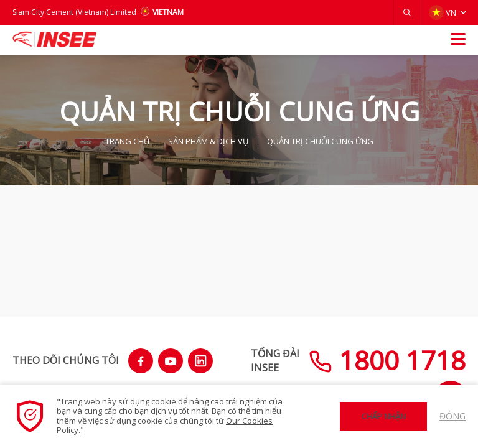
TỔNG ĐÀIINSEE (275, 360)
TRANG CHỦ (127, 141)
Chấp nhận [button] (384, 416)
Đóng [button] (452, 416)
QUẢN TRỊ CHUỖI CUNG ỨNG (320, 141)
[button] (407, 12)
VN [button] (443, 12)
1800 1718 (387, 360)
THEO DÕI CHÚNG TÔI (66, 360)
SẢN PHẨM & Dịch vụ (208, 141)
